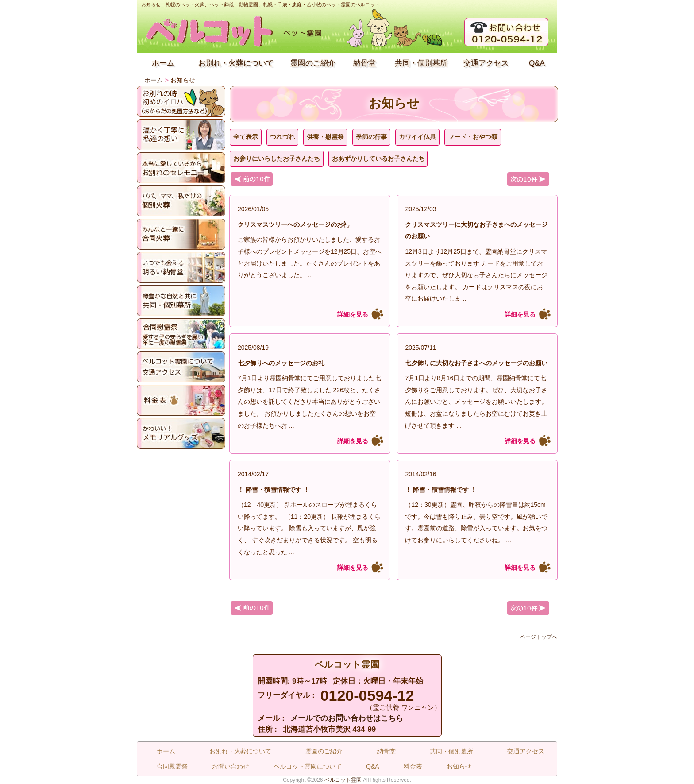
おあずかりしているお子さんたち (378, 158)
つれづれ (282, 137)
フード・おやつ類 (473, 137)
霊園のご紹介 (313, 63)
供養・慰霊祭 (325, 137)
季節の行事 (371, 137)
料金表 (413, 766)
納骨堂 (364, 63)
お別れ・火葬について (236, 63)
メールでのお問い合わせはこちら (347, 718)
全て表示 (246, 137)
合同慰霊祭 (172, 766)
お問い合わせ (231, 766)
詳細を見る (353, 314)
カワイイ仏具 (417, 137)
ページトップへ (539, 637)
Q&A (537, 63)
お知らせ (459, 766)
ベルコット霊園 (343, 780)
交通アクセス (486, 63)
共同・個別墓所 (421, 63)
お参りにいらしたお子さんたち (277, 158)
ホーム (163, 63)
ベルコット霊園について (308, 766)
